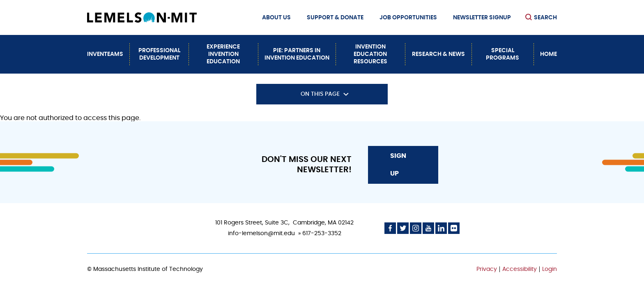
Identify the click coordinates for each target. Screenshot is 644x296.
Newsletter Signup (482, 18)
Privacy (487, 269)
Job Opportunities (408, 18)
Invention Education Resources (370, 54)
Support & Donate (335, 18)
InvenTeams (105, 54)
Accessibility (520, 269)
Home (549, 54)
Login (550, 269)
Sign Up (398, 164)
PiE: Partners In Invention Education (297, 54)
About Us (276, 18)
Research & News (438, 54)
